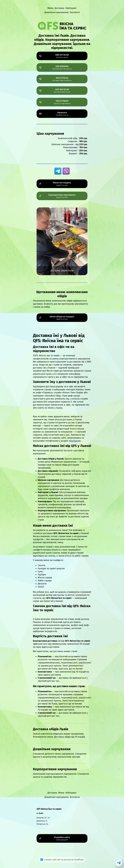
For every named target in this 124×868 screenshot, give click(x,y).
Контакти (75, 12)
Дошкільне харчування (56, 12)
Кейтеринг (71, 8)
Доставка (59, 8)
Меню (50, 8)
